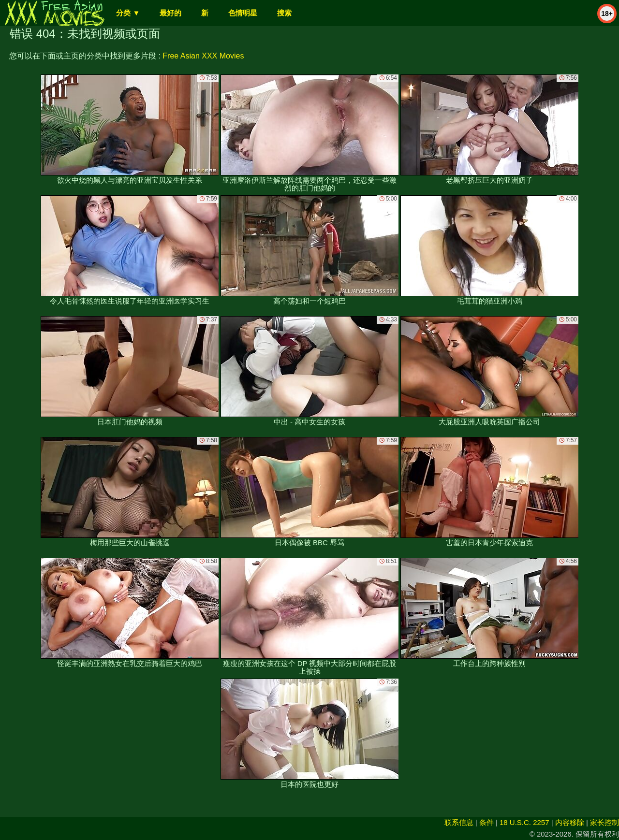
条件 (486, 822)
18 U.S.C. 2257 (524, 822)
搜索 (284, 13)
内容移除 (570, 822)
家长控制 (604, 822)
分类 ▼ (128, 13)
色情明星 (243, 13)
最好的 (170, 13)
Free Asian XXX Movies (203, 56)
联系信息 (459, 822)
